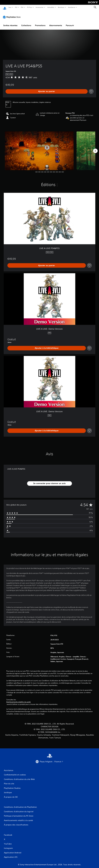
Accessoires (40, 7)
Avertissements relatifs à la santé (19, 699)
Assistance (72, 7)
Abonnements (56, 23)
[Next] (95, 148)
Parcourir (70, 23)
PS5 (16, 7)
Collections (26, 23)
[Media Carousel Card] (39, 148)
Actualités (51, 7)
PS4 (22, 7)
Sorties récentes (10, 23)
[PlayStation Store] (12, 14)
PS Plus (29, 7)
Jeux (10, 7)
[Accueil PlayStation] (5, 7)
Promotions (40, 23)
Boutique (61, 7)
